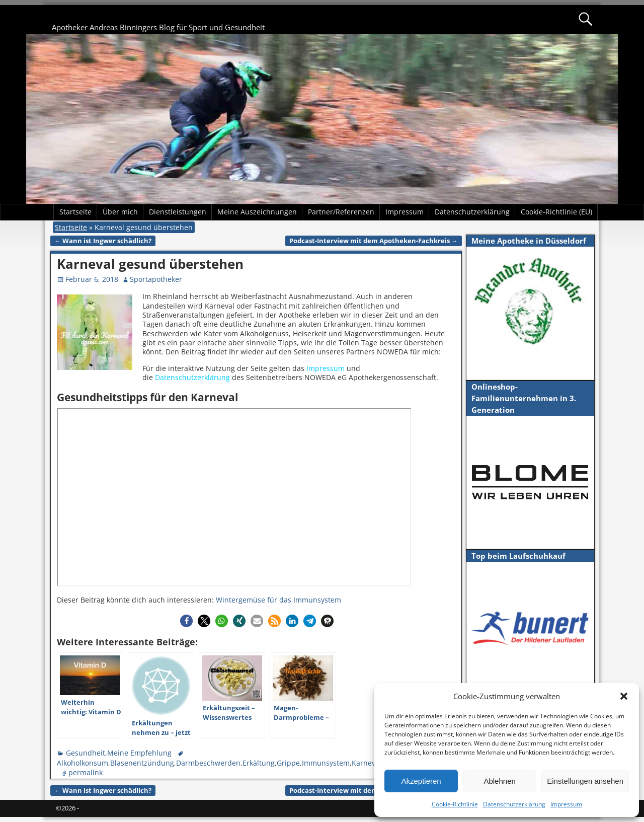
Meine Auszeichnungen (257, 212)
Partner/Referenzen (341, 212)
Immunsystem (326, 763)
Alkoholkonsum (83, 763)
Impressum (566, 804)
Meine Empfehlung (139, 753)
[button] (624, 696)
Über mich (120, 212)
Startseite (75, 212)
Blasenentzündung (142, 763)
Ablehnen (499, 781)
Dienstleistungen (178, 212)
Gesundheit (86, 753)
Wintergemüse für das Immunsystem (278, 600)
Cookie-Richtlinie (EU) (556, 212)
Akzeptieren (421, 781)
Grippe (288, 763)
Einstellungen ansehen (585, 781)
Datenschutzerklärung (514, 804)
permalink (86, 772)
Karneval (367, 763)
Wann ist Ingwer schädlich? (103, 241)
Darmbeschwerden (208, 763)
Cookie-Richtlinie (455, 804)
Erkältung (259, 763)
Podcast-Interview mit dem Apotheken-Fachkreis (374, 241)
